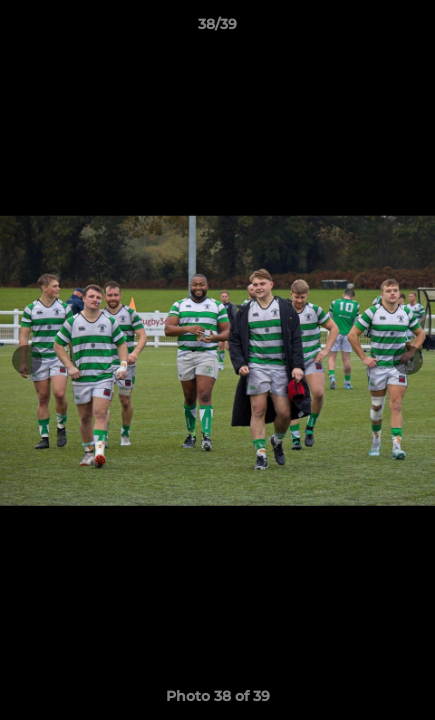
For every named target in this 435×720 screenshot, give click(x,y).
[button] (411, 29)
